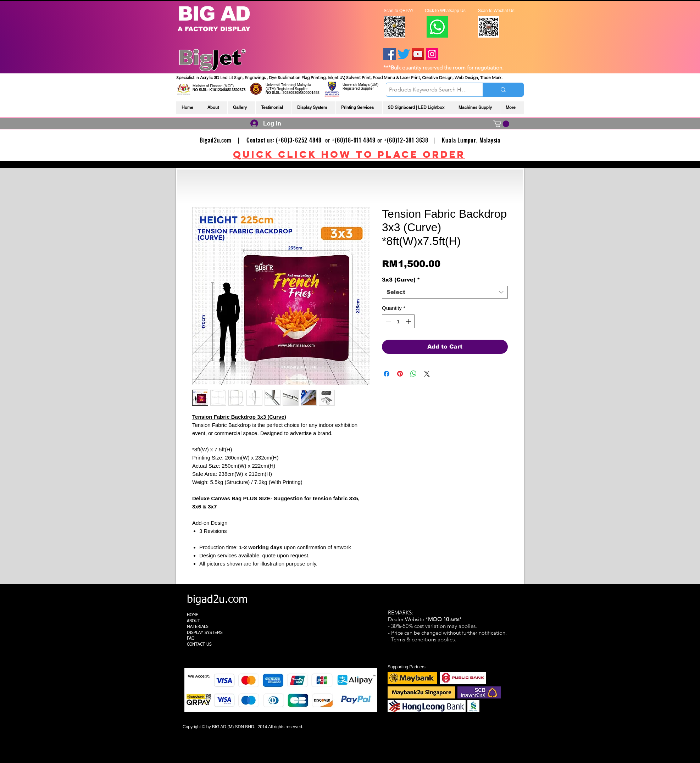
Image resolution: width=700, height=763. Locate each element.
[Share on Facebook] (387, 374)
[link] (501, 124)
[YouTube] (418, 54)
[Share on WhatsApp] (413, 374)
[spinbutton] (398, 321)
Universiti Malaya (356, 85)
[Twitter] (404, 54)
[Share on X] (427, 374)
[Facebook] (390, 54)
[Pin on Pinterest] (400, 374)
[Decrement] (388, 321)
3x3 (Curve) (401, 280)
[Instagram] (432, 54)
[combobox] (445, 292)
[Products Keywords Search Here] (428, 90)
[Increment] (409, 321)
